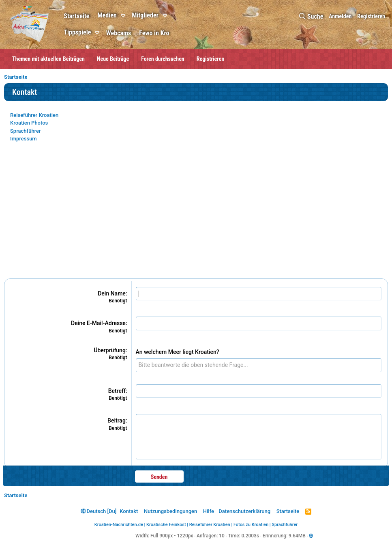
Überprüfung (110, 350)
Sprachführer (26, 131)
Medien (107, 15)
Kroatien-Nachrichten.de (119, 525)
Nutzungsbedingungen (170, 511)
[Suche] (311, 16)
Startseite (76, 16)
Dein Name (112, 293)
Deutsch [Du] (99, 511)
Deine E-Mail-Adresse (98, 323)
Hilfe (209, 511)
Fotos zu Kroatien (251, 525)
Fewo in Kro (154, 33)
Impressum (24, 139)
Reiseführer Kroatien (34, 115)
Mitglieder (145, 15)
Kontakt (129, 511)
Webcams (119, 33)
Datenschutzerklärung (244, 511)
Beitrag (117, 420)
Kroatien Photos (29, 123)
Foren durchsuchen (163, 59)
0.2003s (251, 536)
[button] (124, 16)
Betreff (117, 391)
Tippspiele (77, 32)
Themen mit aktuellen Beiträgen (48, 59)
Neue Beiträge (113, 59)
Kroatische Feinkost (166, 525)
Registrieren (211, 59)
